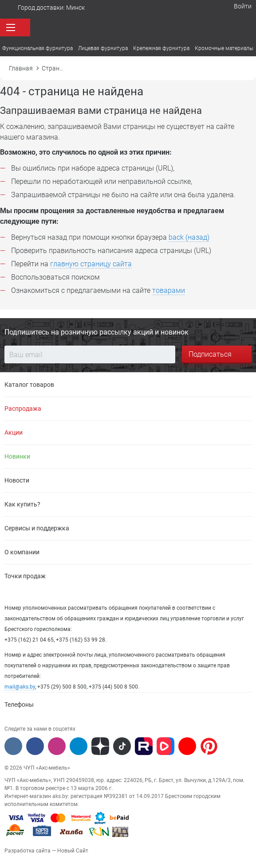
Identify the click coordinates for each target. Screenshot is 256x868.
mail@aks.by (20, 687)
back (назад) (189, 237)
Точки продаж (25, 576)
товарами (169, 290)
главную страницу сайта (91, 264)
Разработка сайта (28, 851)
